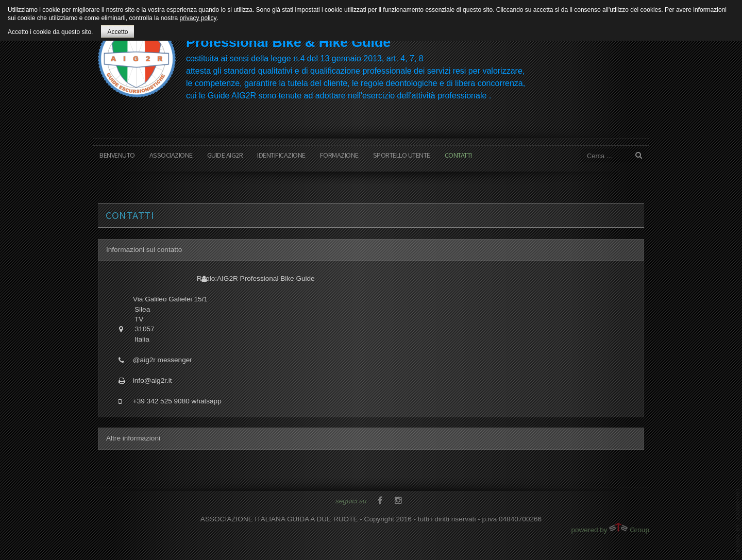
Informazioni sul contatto (144, 250)
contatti (458, 155)
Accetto (117, 32)
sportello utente (402, 155)
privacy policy (198, 18)
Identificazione (281, 155)
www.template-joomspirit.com (738, 521)
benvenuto (117, 155)
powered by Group (610, 528)
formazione (339, 155)
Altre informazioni (133, 438)
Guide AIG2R (225, 155)
